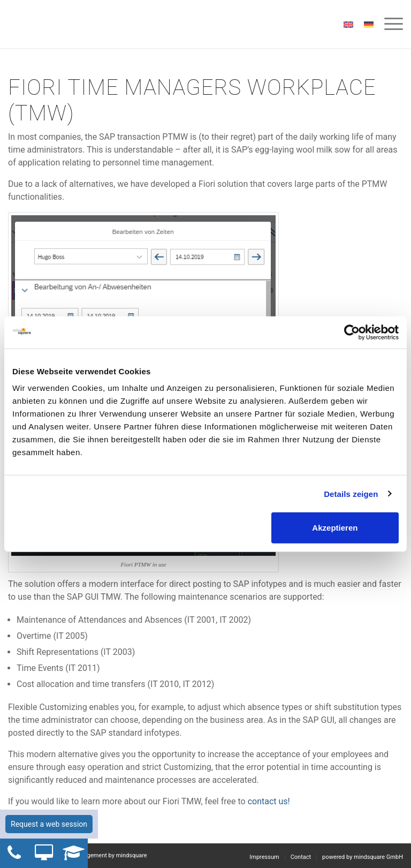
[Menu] (388, 24)
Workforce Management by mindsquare (96, 855)
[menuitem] (388, 24)
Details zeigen (351, 493)
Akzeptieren (335, 528)
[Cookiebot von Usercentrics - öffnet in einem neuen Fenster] (352, 332)
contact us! (268, 801)
